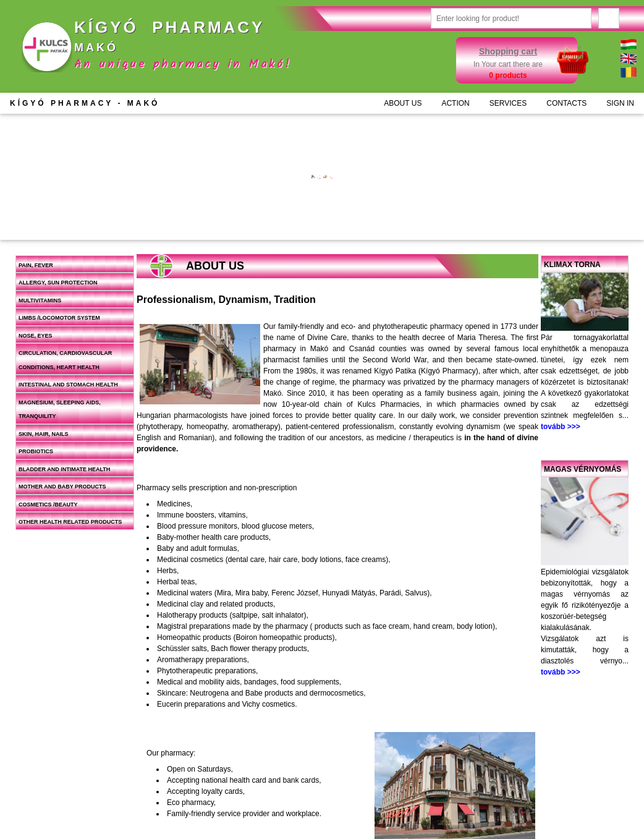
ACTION (455, 103)
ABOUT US (403, 103)
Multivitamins (40, 300)
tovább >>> (561, 427)
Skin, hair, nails (44, 434)
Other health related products (70, 522)
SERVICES (508, 103)
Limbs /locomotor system (59, 318)
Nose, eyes (36, 336)
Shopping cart (508, 51)
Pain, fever (36, 265)
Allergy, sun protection (58, 283)
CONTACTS (566, 103)
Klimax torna (572, 265)
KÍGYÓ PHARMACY (85, 103)
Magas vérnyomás (583, 469)
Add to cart (266, 221)
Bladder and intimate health (64, 469)
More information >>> (244, 196)
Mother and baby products (62, 487)
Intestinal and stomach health (68, 385)
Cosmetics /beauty (48, 505)
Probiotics (36, 451)
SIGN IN (620, 103)
